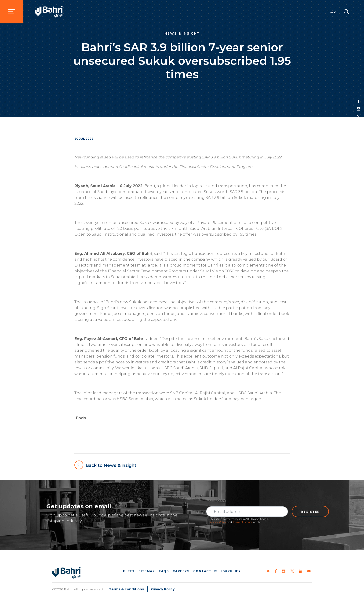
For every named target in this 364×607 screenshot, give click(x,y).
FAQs (164, 571)
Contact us (205, 571)
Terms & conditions (126, 589)
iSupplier (231, 571)
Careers (181, 571)
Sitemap (147, 571)
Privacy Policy (218, 522)
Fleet (129, 571)
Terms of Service (243, 522)
